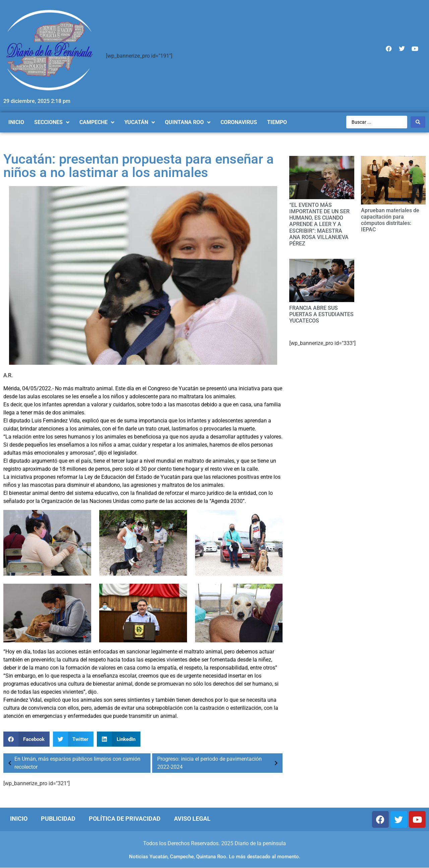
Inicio (19, 819)
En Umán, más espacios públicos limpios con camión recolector (73, 763)
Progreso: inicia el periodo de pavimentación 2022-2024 (219, 763)
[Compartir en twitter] (73, 739)
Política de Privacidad (125, 819)
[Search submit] (418, 122)
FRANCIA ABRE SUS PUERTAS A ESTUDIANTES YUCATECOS (321, 314)
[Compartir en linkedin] (119, 739)
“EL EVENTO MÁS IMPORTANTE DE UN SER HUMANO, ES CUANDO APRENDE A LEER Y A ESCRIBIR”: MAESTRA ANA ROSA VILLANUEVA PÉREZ (319, 224)
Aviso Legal (192, 819)
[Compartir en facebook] (26, 739)
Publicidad (58, 819)
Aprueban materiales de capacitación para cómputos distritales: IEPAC (390, 220)
